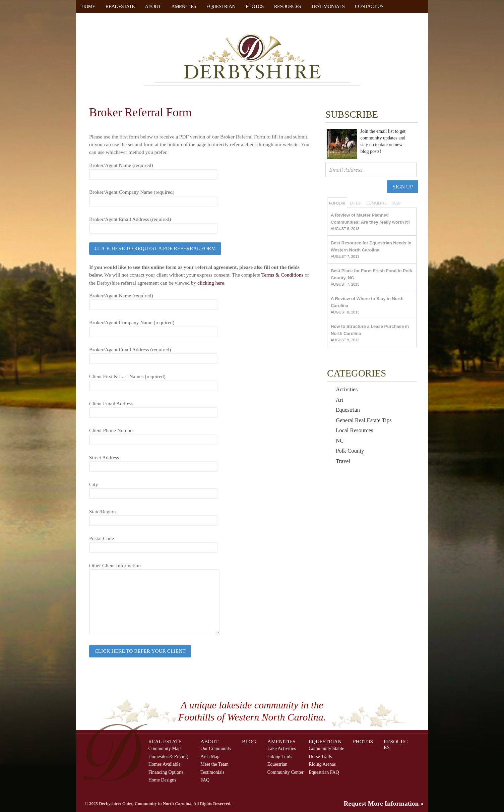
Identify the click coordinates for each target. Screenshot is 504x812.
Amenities (184, 6)
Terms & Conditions (283, 275)
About (153, 6)
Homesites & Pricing (168, 756)
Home (88, 6)
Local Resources (355, 430)
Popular (337, 203)
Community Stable (326, 748)
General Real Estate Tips (364, 420)
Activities (347, 389)
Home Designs (162, 780)
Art (339, 400)
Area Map (210, 756)
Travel (343, 461)
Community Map (165, 748)
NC (340, 441)
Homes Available (165, 764)
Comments (377, 203)
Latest (356, 203)
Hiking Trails (280, 756)
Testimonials (328, 6)
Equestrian (221, 6)
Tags (396, 203)
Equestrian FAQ (324, 772)
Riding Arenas (322, 764)
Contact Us (369, 6)
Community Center (286, 772)
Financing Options (166, 772)
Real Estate (120, 6)
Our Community (216, 748)
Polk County (350, 451)
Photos (255, 6)
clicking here (211, 283)
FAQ (205, 780)
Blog (249, 741)
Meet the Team (214, 764)
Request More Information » (384, 803)
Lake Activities (282, 748)
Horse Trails (320, 756)
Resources (287, 6)
